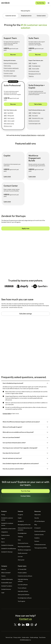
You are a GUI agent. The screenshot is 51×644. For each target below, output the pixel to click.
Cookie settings (34, 637)
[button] (24, 383)
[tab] (11, 16)
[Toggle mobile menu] (48, 3)
